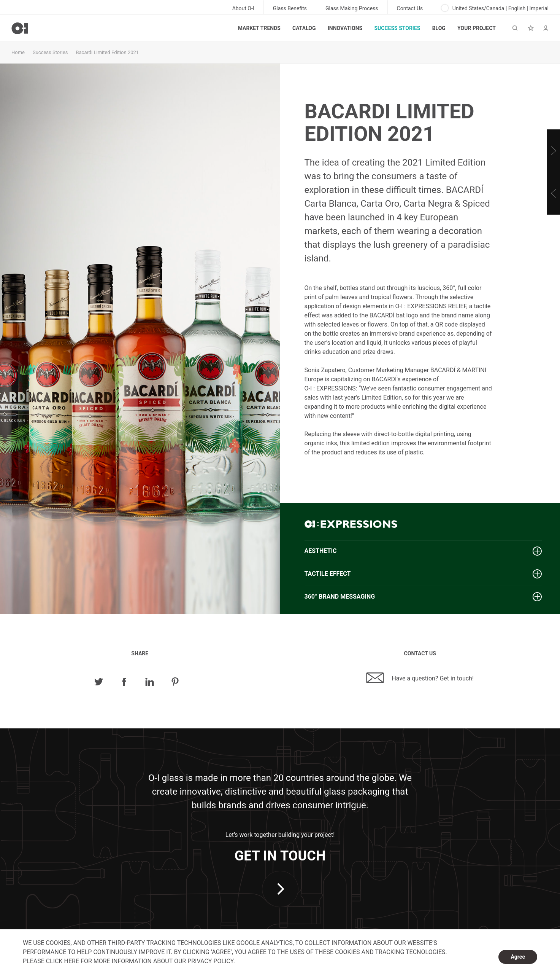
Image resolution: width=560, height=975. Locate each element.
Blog (439, 28)
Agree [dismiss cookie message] (518, 957)
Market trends (259, 28)
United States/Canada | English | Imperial (495, 8)
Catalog (304, 28)
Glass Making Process (352, 8)
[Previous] (554, 193)
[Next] (554, 151)
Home (18, 52)
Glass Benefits (290, 8)
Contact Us (410, 8)
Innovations (345, 28)
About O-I (243, 8)
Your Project (477, 28)
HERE (72, 961)
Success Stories (397, 28)
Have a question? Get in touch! (420, 678)
